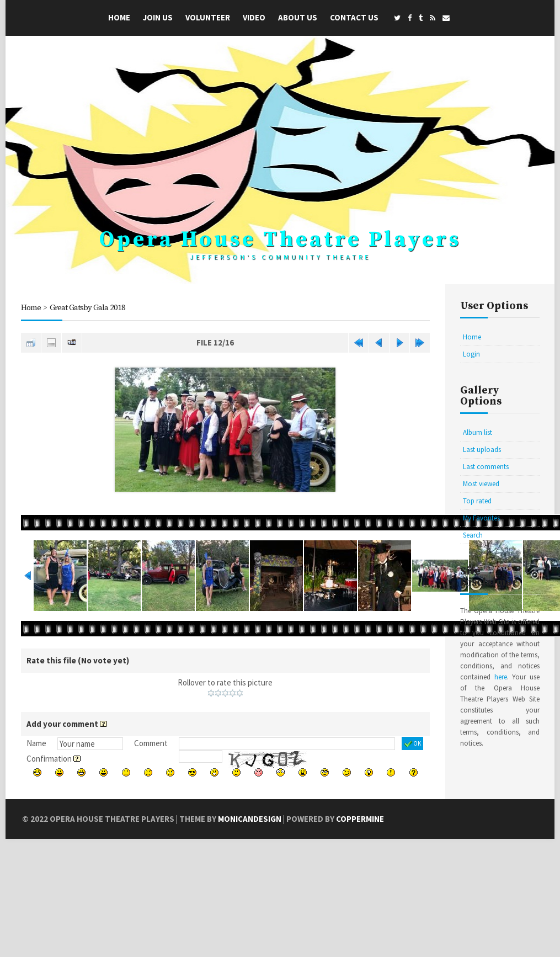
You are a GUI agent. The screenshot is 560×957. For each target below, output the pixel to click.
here (501, 677)
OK (412, 744)
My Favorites (481, 518)
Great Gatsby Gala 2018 (87, 308)
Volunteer (208, 17)
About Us (298, 17)
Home (119, 17)
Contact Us (354, 17)
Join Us (158, 17)
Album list (478, 432)
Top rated (477, 501)
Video (254, 17)
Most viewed (481, 484)
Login (471, 354)
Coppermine (360, 819)
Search (473, 535)
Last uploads (482, 450)
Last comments (486, 467)
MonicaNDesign (250, 819)
